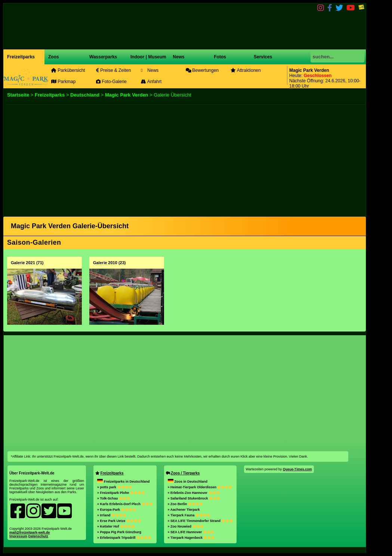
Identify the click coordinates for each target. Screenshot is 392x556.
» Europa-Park (117, 510)
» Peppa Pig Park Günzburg (119, 532)
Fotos (219, 57)
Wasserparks (103, 57)
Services (263, 57)
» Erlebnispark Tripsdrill (124, 538)
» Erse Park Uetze (119, 521)
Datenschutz (38, 536)
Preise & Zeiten (113, 70)
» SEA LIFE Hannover (191, 532)
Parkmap (63, 82)
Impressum (18, 536)
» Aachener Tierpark (184, 510)
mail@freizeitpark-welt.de (30, 532)
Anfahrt (151, 82)
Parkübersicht (68, 70)
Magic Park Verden (127, 95)
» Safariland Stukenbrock (194, 498)
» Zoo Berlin (186, 504)
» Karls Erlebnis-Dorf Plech (125, 504)
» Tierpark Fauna (189, 515)
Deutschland (85, 95)
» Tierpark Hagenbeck (191, 538)
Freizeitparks (21, 57)
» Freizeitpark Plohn (121, 493)
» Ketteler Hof (116, 526)
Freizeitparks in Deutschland (124, 482)
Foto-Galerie (111, 82)
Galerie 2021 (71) (27, 263)
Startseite (18, 95)
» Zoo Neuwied (186, 526)
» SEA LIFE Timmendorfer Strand (200, 521)
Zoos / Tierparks (185, 473)
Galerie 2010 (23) (109, 263)
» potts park (115, 487)
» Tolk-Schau (114, 498)
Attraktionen (246, 70)
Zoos (54, 57)
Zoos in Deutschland (188, 482)
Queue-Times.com (297, 469)
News (178, 57)
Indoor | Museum (148, 57)
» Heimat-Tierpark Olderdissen (200, 487)
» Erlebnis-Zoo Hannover (194, 493)
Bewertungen (202, 70)
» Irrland (112, 515)
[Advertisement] (185, 157)
